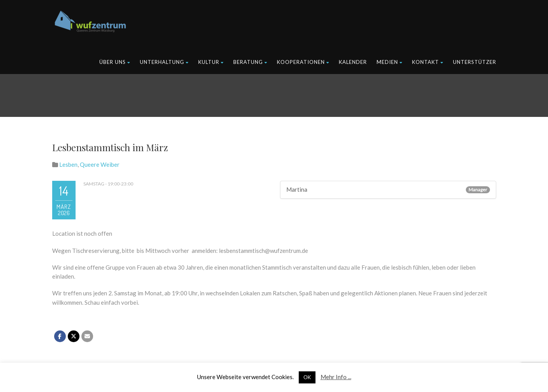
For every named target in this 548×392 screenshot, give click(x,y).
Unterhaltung (164, 62)
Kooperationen (303, 62)
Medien (389, 62)
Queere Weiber (100, 164)
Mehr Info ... (336, 377)
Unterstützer (475, 62)
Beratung (250, 62)
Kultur (211, 62)
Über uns (115, 62)
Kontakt (428, 62)
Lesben (68, 164)
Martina (297, 189)
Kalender (353, 62)
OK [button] (307, 377)
